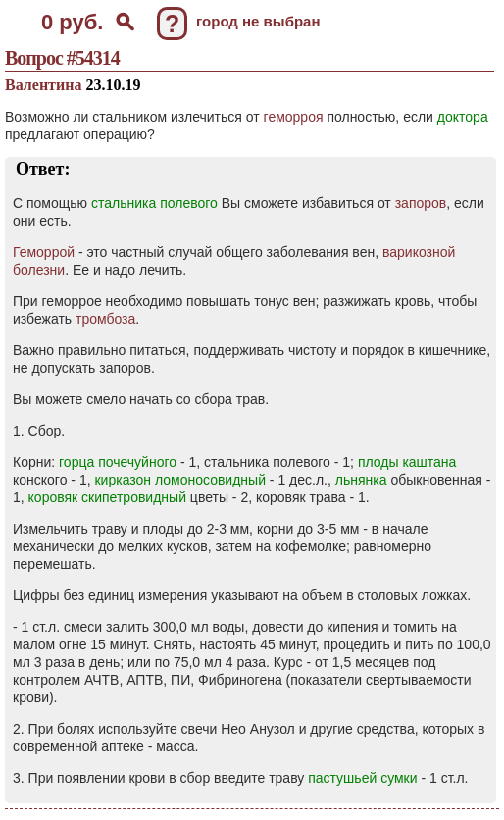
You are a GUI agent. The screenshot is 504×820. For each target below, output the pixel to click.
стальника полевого (154, 203)
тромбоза (105, 319)
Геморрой (44, 252)
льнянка (361, 480)
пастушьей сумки (362, 778)
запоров (421, 203)
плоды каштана (407, 462)
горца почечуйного (118, 462)
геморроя (294, 117)
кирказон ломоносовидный (180, 480)
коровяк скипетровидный (107, 497)
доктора (463, 117)
